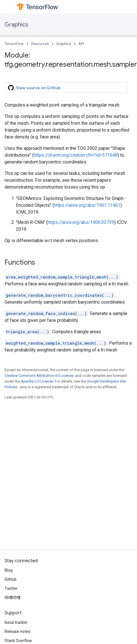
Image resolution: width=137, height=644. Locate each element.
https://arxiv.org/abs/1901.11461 (87, 205)
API (81, 44)
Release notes (17, 631)
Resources (40, 44)
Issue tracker (16, 622)
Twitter (11, 588)
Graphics (16, 25)
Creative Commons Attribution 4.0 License (39, 376)
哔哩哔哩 (13, 598)
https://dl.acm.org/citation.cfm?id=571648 (76, 155)
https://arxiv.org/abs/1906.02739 (81, 222)
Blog (9, 570)
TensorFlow (14, 44)
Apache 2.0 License (37, 381)
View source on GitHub (34, 88)
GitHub (11, 579)
